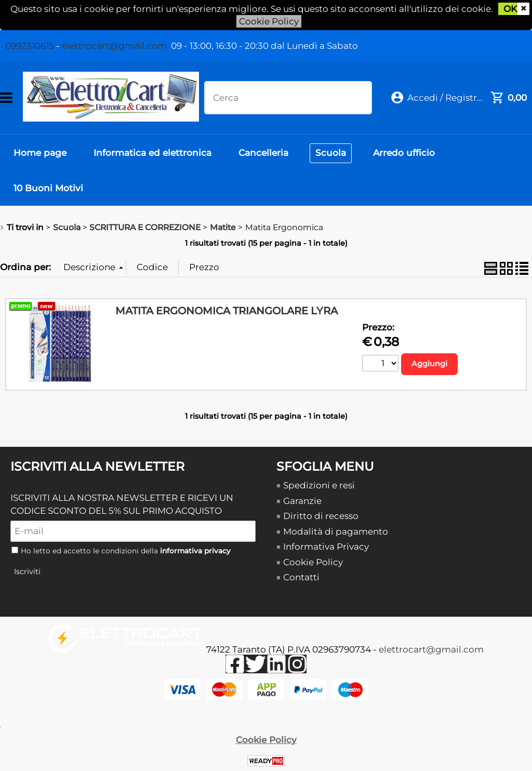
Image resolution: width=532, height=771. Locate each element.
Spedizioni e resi (319, 485)
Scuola (331, 153)
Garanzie (302, 501)
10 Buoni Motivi (48, 188)
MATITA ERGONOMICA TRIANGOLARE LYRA (227, 311)
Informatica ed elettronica (152, 153)
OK (510, 9)
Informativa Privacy (326, 547)
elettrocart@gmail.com (114, 46)
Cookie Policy (269, 21)
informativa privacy (195, 551)
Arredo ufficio (404, 153)
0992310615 (30, 46)
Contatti (301, 577)
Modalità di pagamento (336, 531)
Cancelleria (263, 153)
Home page (40, 153)
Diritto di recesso (321, 516)
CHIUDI (523, 9)
